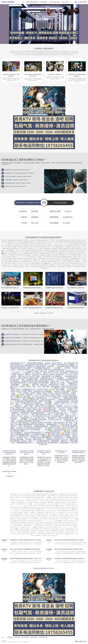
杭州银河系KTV (25, 642)
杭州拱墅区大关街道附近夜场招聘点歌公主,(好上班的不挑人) (18, 308)
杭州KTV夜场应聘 (25, 637)
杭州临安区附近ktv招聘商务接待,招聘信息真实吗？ (37, 288)
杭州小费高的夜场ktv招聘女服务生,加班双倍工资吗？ (69, 549)
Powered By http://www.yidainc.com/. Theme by (12, 642)
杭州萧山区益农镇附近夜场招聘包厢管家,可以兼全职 (69, 540)
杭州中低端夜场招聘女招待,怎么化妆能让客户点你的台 (16, 288)
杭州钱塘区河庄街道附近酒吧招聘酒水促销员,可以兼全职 (25, 540)
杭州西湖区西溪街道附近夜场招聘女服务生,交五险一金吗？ (26, 559)
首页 (23, 2)
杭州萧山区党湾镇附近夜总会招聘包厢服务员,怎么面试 (60, 308)
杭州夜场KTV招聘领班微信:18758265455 (44, 313)
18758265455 (82, 2)
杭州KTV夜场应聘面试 (54, 2)
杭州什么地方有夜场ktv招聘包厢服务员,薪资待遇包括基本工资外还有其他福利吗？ (26, 549)
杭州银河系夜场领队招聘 (32, 2)
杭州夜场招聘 (44, 2)
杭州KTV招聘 (65, 2)
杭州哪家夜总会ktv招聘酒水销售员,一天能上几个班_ (60, 288)
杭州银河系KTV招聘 (43, 637)
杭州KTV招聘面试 (34, 637)
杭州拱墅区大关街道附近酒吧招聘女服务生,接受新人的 (70, 559)
